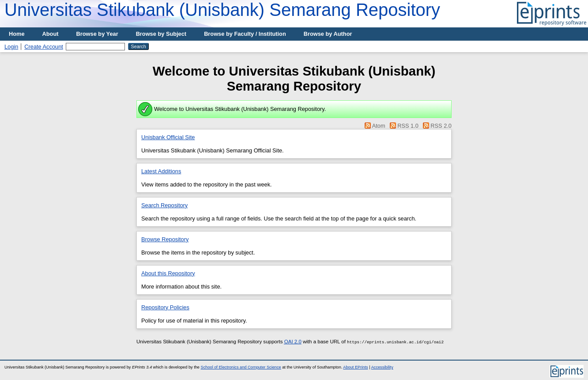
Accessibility (382, 367)
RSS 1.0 (408, 126)
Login (11, 47)
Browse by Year (97, 34)
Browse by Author (328, 34)
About (51, 34)
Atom (379, 126)
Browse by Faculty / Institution (245, 34)
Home (17, 34)
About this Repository (168, 273)
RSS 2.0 (441, 126)
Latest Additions (161, 171)
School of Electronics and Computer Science (241, 367)
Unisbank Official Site (168, 137)
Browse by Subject (161, 34)
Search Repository (164, 205)
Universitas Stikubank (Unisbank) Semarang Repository (222, 10)
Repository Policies (165, 307)
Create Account (44, 47)
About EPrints (355, 367)
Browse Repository (165, 239)
